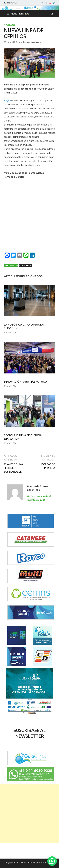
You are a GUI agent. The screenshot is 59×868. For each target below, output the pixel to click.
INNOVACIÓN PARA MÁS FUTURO (25, 382)
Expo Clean (25, 265)
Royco (7, 100)
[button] (52, 861)
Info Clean (27, 862)
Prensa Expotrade (32, 42)
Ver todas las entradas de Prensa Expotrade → (39, 498)
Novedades (10, 25)
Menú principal (20, 14)
